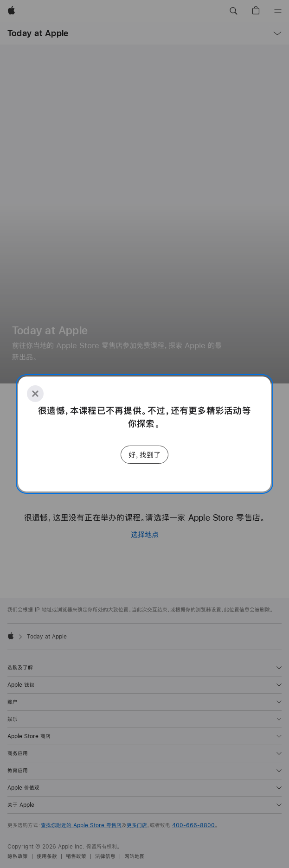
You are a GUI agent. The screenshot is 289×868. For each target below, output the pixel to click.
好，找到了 (144, 455)
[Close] (35, 394)
